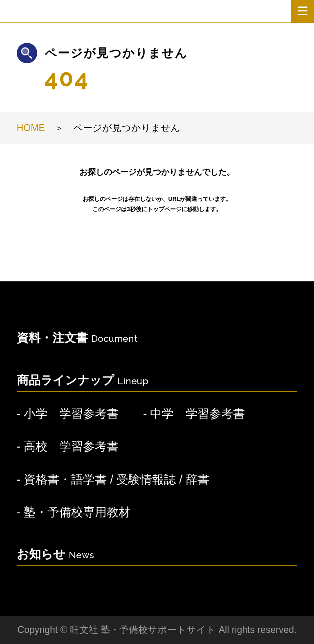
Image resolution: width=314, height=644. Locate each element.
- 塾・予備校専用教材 (74, 512)
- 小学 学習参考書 (68, 414)
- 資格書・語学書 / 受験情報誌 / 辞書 (113, 479)
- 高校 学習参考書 (68, 446)
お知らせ (55, 554)
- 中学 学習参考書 (194, 414)
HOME (31, 128)
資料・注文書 (77, 338)
